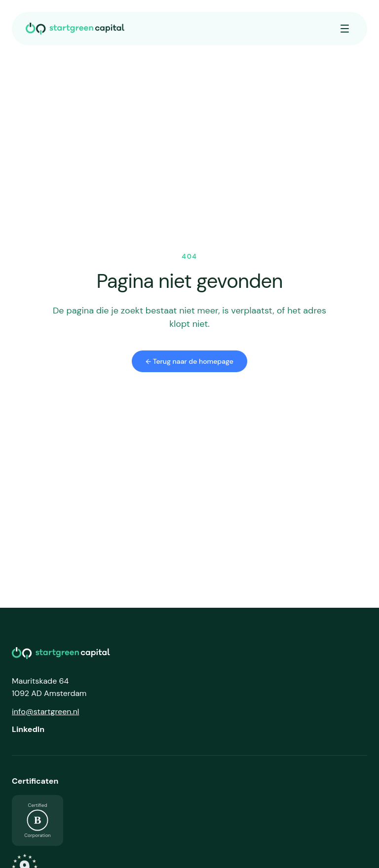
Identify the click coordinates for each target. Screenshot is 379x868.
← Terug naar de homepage (189, 361)
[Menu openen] (344, 29)
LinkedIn (28, 729)
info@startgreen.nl (45, 712)
